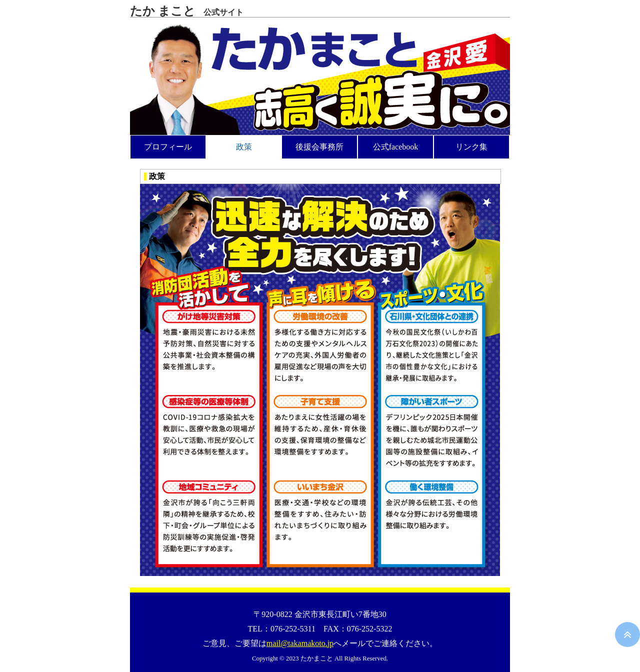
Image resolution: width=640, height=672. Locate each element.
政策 (244, 147)
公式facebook (396, 147)
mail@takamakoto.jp (300, 643)
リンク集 (471, 147)
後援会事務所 (319, 147)
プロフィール (168, 147)
